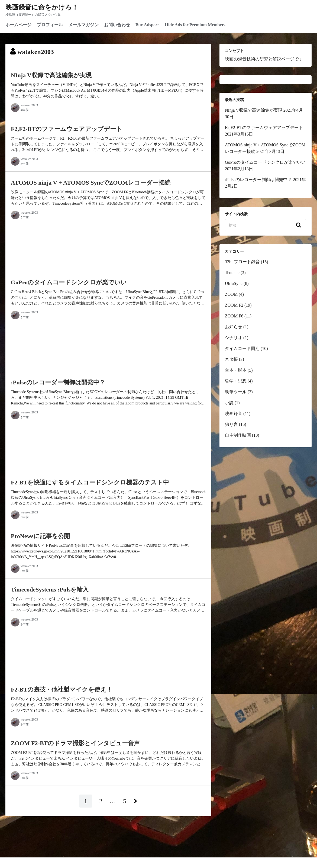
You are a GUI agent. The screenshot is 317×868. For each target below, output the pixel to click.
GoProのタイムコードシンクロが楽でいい (265, 162)
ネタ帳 (231, 359)
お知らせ (234, 327)
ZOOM (231, 294)
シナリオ (234, 338)
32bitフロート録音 (242, 262)
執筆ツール (236, 392)
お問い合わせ (117, 25)
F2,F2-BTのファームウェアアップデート (264, 128)
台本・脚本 (236, 370)
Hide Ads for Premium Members (195, 25)
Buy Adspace (147, 25)
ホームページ (18, 25)
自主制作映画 (238, 435)
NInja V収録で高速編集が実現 (254, 110)
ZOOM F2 (234, 305)
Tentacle (232, 273)
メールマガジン (83, 25)
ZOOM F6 (234, 316)
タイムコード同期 (242, 348)
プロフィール (50, 25)
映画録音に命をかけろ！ (42, 7)
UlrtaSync (234, 283)
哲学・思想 (236, 381)
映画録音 (234, 414)
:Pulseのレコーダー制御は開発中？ (258, 180)
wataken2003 (29, 105)
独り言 (231, 424)
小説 (229, 403)
